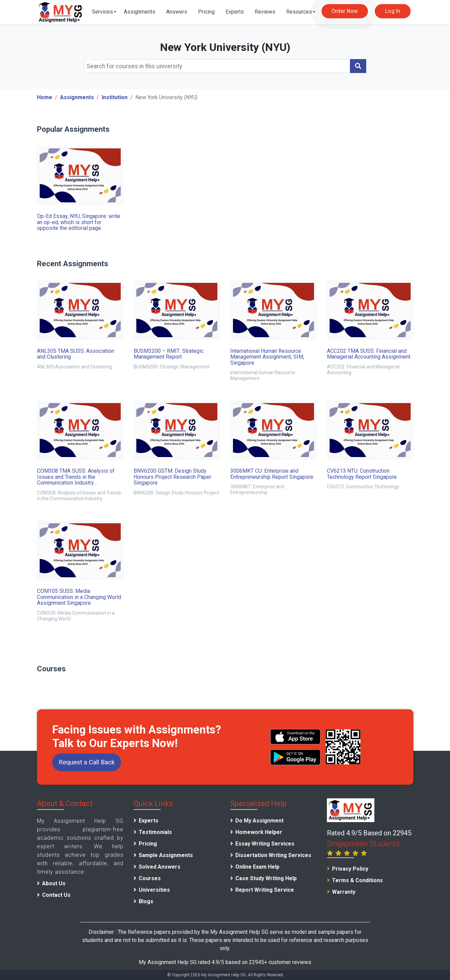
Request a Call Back (87, 762)
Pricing (206, 12)
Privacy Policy (350, 869)
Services (102, 12)
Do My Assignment (259, 821)
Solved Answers (160, 867)
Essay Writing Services (265, 844)
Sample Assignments (166, 855)
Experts (235, 12)
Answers (177, 12)
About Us (54, 883)
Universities (154, 890)
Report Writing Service (265, 890)
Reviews (265, 12)
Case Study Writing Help (266, 878)
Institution (115, 97)
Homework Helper (259, 832)
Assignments (140, 12)
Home (45, 97)
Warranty (344, 892)
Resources (299, 12)
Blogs (146, 901)
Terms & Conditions (357, 880)
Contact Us (56, 895)
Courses (150, 878)
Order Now (345, 11)
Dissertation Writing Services (273, 855)
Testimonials (155, 832)
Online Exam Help (257, 867)
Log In (393, 11)
